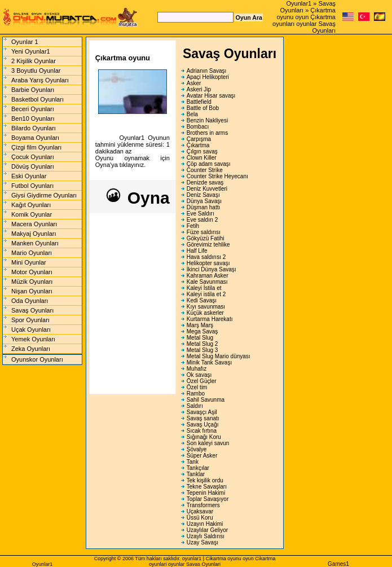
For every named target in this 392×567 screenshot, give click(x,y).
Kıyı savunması (206, 307)
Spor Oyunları (30, 320)
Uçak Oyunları (31, 329)
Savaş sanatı (203, 418)
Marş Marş (200, 325)
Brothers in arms (207, 133)
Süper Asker (202, 456)
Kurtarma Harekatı (210, 319)
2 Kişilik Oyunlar (34, 61)
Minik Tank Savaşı (209, 362)
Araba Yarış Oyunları (40, 80)
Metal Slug (200, 338)
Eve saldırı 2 (202, 220)
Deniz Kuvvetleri (207, 189)
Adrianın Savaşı (207, 71)
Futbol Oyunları (32, 186)
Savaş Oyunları (32, 310)
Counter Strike (205, 170)
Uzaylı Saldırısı (206, 536)
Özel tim (197, 387)
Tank (193, 462)
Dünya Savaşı (204, 201)
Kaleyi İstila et (204, 288)
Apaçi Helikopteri (208, 77)
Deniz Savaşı (203, 195)
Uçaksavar (200, 511)
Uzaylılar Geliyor (207, 530)
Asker (194, 83)
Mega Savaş (202, 331)
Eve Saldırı (201, 214)
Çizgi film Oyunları (36, 147)
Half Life (197, 251)
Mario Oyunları (32, 253)
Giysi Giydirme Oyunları (44, 195)
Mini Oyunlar (29, 262)
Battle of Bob (203, 108)
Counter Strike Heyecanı (217, 176)
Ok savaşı (199, 375)
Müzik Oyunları (32, 282)
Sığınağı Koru (204, 437)
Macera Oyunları (34, 224)
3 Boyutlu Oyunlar (36, 71)
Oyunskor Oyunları (37, 359)
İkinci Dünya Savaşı (212, 269)
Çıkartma (198, 145)
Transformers (203, 505)
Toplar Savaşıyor (208, 499)
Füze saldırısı (204, 232)
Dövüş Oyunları (33, 166)
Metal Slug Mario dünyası (219, 356)
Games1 (338, 564)
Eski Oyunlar (29, 176)
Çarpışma (199, 139)
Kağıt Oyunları (31, 205)
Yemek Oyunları (33, 339)
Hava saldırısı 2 (206, 257)
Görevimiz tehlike (208, 245)
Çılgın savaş (202, 151)
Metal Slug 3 (202, 350)
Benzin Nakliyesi (207, 120)
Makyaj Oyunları (34, 234)
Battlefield (199, 102)
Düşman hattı (203, 207)
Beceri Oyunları (33, 109)
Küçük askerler (205, 313)
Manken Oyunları (35, 243)
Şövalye (197, 449)
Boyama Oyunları (35, 138)
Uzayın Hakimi (205, 524)
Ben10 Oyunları (33, 118)
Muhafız (197, 369)
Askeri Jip (199, 89)
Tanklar (196, 474)
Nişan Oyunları (32, 291)
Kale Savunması (207, 282)
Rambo (196, 394)
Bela (192, 114)
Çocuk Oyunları (33, 157)
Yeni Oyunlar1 (31, 51)
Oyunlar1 (299, 3)
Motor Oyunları (32, 272)
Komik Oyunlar (32, 214)
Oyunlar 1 (25, 42)
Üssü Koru (200, 518)
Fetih (193, 226)
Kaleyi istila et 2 (206, 294)
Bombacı (198, 127)
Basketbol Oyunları (38, 99)
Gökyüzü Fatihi (206, 238)
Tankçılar (198, 468)
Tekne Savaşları (207, 487)
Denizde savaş (205, 183)
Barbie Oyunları (33, 90)
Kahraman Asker (208, 276)
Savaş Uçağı (203, 425)
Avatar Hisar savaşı (211, 96)
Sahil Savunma (206, 400)
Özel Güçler (202, 381)
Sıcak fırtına (202, 431)
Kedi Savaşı (202, 300)
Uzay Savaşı (202, 542)
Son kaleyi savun (208, 443)
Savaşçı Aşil (202, 412)
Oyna (137, 198)
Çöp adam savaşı (209, 164)
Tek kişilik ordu (205, 480)
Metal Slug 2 (202, 344)
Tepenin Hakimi (206, 493)
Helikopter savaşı (208, 263)
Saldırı (195, 406)
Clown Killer (202, 158)
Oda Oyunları (30, 301)
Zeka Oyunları (31, 349)
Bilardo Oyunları (34, 128)
